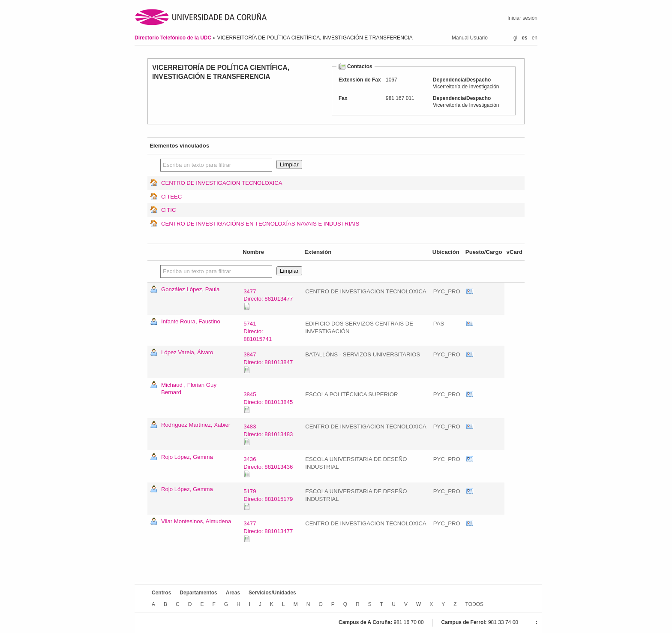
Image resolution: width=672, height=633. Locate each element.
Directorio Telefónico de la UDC (174, 38)
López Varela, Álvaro (187, 352)
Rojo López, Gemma (187, 457)
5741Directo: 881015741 (258, 331)
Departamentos (198, 593)
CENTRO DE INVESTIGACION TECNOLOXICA (222, 183)
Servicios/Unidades (272, 593)
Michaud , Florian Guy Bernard (189, 389)
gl (515, 38)
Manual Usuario (470, 38)
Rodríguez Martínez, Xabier (196, 425)
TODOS (474, 604)
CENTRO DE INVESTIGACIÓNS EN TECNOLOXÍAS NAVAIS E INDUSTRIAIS (260, 224)
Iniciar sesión (522, 18)
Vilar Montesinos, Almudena (196, 521)
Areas (233, 593)
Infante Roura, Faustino (191, 321)
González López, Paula (190, 289)
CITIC (168, 210)
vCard (470, 292)
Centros (161, 593)
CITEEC (171, 197)
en (535, 38)
